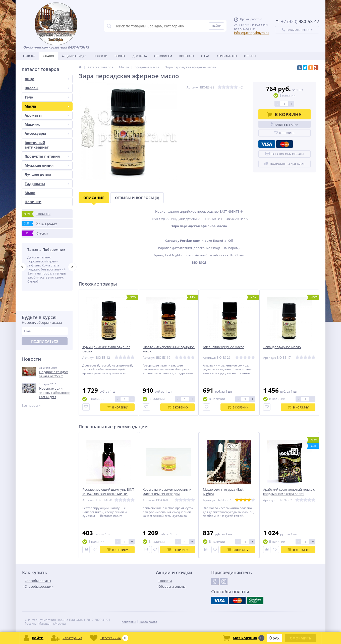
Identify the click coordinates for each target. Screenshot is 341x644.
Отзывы (250, 56)
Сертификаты (227, 56)
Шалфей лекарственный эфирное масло (169, 349)
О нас (205, 56)
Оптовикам (163, 56)
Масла (47, 106)
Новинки (33, 202)
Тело (47, 97)
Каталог (49, 56)
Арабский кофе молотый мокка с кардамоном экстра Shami (289, 492)
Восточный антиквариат (37, 145)
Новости (100, 56)
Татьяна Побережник (46, 249)
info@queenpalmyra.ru (251, 33)
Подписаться (45, 341)
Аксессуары (47, 133)
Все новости (31, 406)
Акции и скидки (74, 56)
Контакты (187, 56)
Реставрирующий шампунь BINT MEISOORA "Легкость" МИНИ (108, 492)
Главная (29, 56)
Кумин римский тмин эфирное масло (106, 349)
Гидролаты (47, 184)
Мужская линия (47, 165)
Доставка (140, 56)
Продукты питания (47, 156)
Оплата (120, 56)
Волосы (47, 88)
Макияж (47, 124)
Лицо (47, 79)
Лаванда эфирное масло (282, 347)
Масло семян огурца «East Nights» (223, 492)
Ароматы (47, 115)
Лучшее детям (38, 174)
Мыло (30, 193)
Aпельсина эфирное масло (224, 347)
